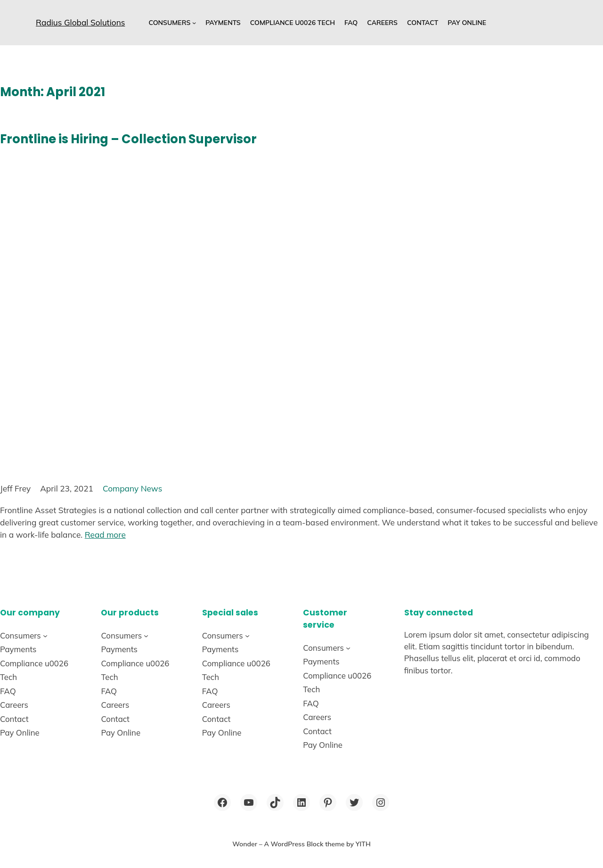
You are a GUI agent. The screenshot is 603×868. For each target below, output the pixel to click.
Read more (105, 535)
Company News (132, 488)
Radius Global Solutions (80, 22)
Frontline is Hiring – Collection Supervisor (128, 139)
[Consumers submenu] (194, 23)
